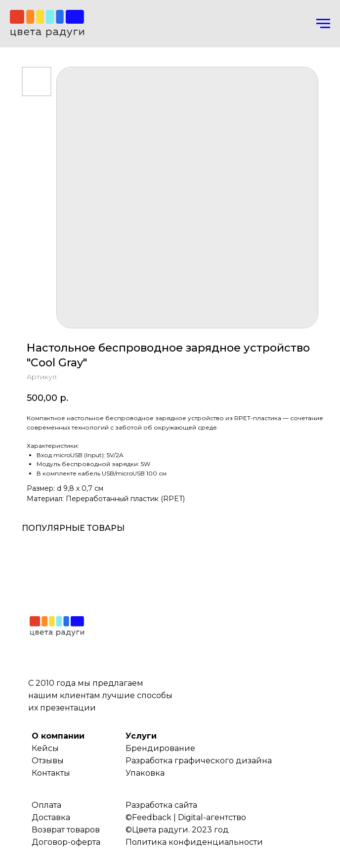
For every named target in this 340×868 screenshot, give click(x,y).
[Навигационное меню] (323, 24)
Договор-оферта (66, 842)
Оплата (46, 805)
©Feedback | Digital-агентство (186, 817)
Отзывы (48, 761)
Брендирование (160, 748)
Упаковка (145, 773)
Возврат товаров (66, 830)
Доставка (51, 817)
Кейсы (45, 748)
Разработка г (152, 761)
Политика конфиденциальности (194, 842)
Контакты (51, 773)
